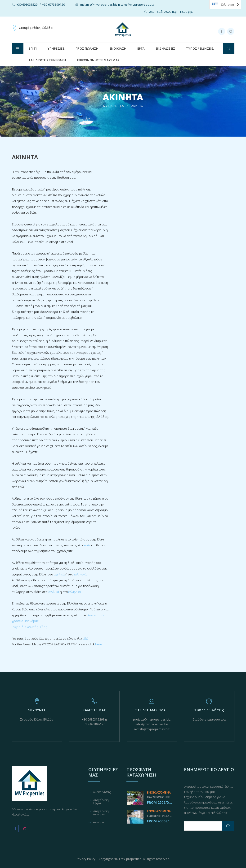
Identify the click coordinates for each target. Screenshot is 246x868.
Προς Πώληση (87, 48)
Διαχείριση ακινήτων (101, 813)
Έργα (141, 48)
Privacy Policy (86, 859)
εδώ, (87, 545)
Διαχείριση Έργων (101, 802)
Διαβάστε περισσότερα (209, 719)
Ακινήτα (99, 823)
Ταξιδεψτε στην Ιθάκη (47, 60)
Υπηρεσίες (56, 48)
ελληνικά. (81, 574)
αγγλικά (59, 574)
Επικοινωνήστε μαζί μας (98, 60)
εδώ (85, 639)
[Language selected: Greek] (225, 5)
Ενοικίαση (118, 48)
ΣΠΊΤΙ (33, 48)
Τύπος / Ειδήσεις (200, 48)
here (99, 644)
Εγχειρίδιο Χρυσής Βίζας (29, 627)
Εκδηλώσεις (165, 48)
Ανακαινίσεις (102, 792)
